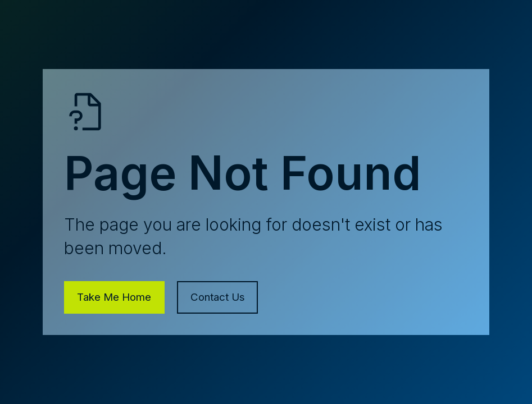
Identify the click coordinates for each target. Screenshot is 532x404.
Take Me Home (114, 297)
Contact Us (218, 297)
